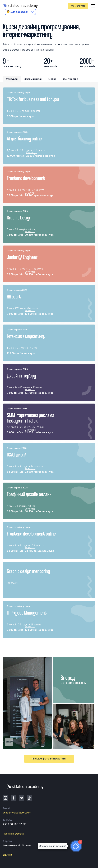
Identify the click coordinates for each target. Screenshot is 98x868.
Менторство (71, 79)
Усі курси (12, 79)
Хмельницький (33, 79)
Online (52, 79)
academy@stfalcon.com (17, 813)
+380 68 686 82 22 (14, 824)
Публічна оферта (13, 834)
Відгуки (7, 855)
